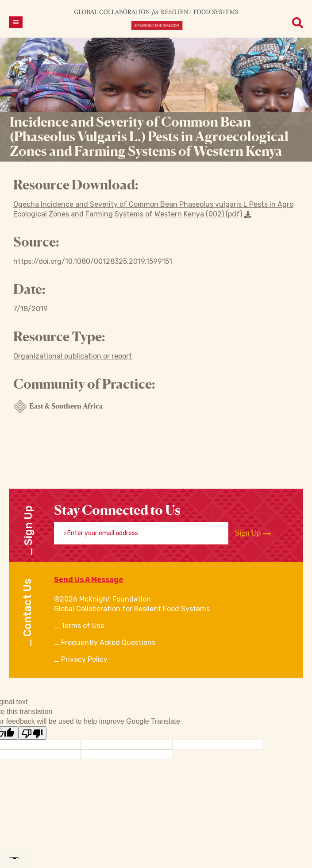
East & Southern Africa (58, 407)
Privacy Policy (84, 659)
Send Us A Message (89, 580)
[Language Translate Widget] (14, 858)
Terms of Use (83, 626)
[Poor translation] (32, 733)
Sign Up (253, 533)
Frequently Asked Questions (108, 642)
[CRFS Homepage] (156, 19)
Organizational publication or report (73, 356)
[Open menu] (16, 22)
